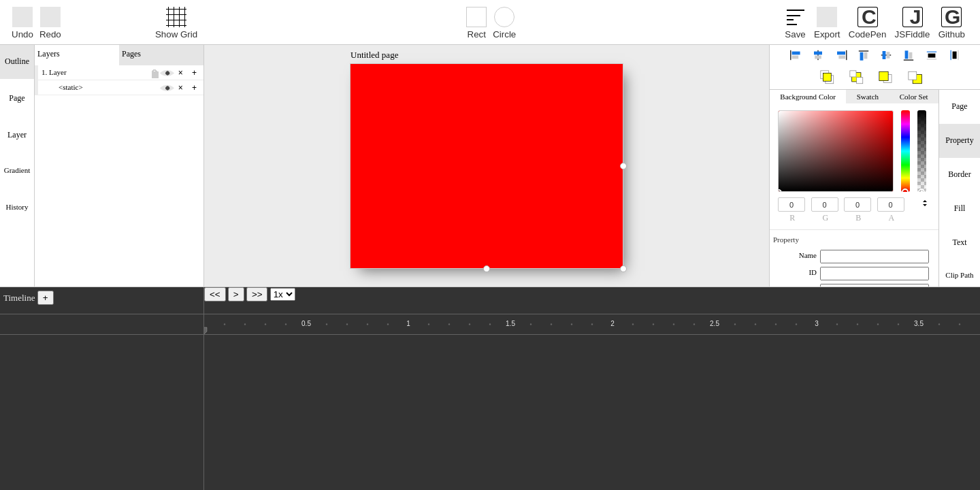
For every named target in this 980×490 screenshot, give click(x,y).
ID (813, 272)
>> (257, 294)
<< (215, 294)
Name (808, 255)
